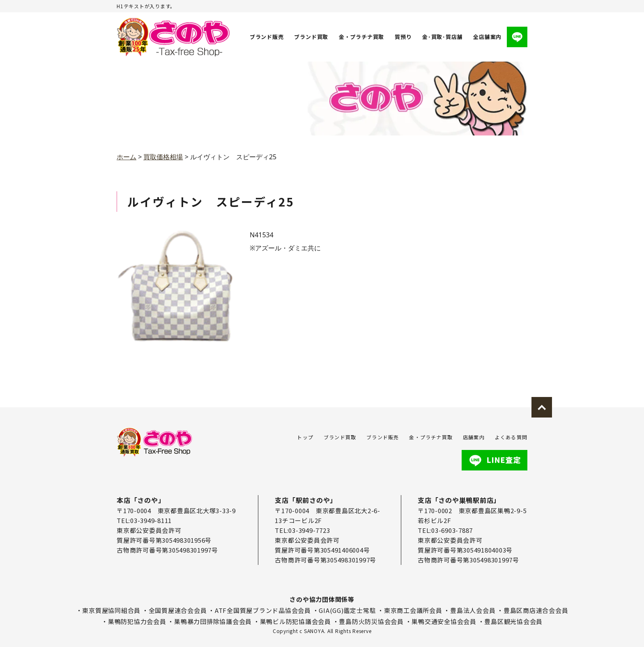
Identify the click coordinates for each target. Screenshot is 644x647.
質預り (403, 37)
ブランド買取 (312, 37)
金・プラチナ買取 (361, 37)
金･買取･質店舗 (442, 37)
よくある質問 (511, 437)
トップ (305, 437)
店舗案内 (474, 437)
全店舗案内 (487, 37)
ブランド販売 (267, 37)
